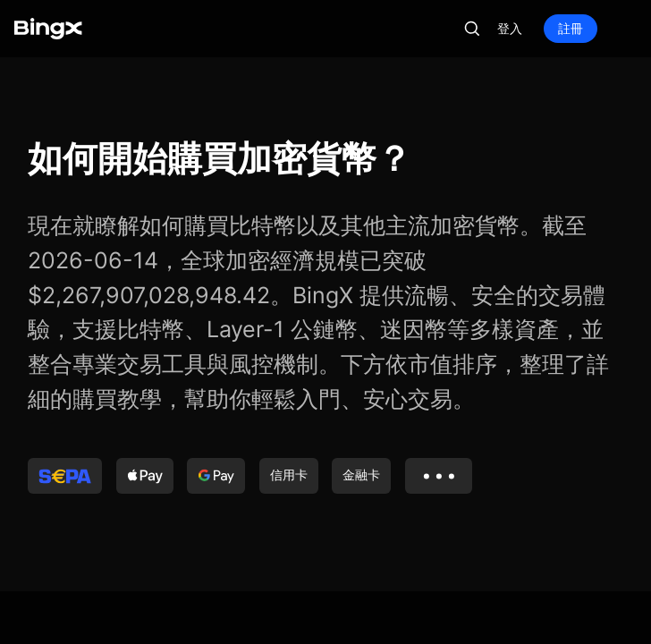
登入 (510, 28)
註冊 (571, 28)
